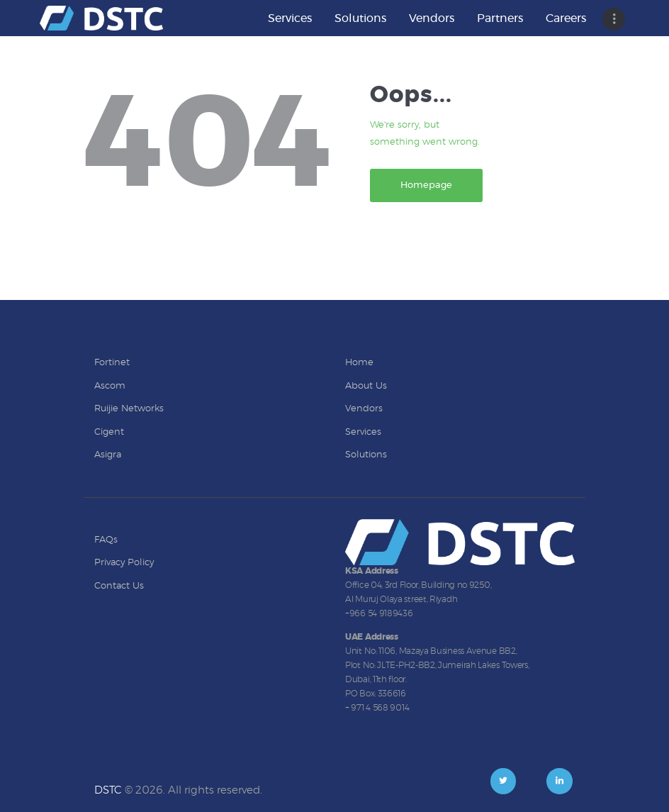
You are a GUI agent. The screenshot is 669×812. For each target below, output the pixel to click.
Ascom (110, 386)
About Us (366, 386)
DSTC (108, 790)
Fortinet (112, 363)
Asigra (108, 455)
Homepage (426, 185)
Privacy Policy (124, 563)
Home (359, 363)
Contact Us (119, 586)
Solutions (366, 455)
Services (363, 432)
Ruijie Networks (129, 409)
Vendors (364, 409)
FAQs (106, 540)
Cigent (109, 432)
